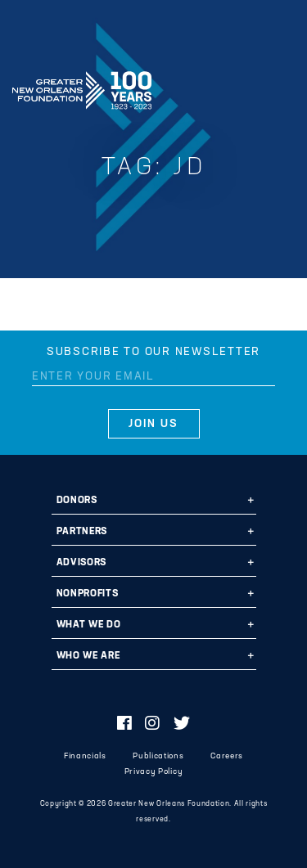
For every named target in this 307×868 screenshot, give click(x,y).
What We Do (89, 625)
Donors (77, 501)
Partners (82, 532)
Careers (227, 756)
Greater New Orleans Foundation (82, 85)
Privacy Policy (153, 772)
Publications (158, 756)
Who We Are (88, 656)
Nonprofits (88, 594)
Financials (85, 756)
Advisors (81, 563)
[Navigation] (281, 88)
